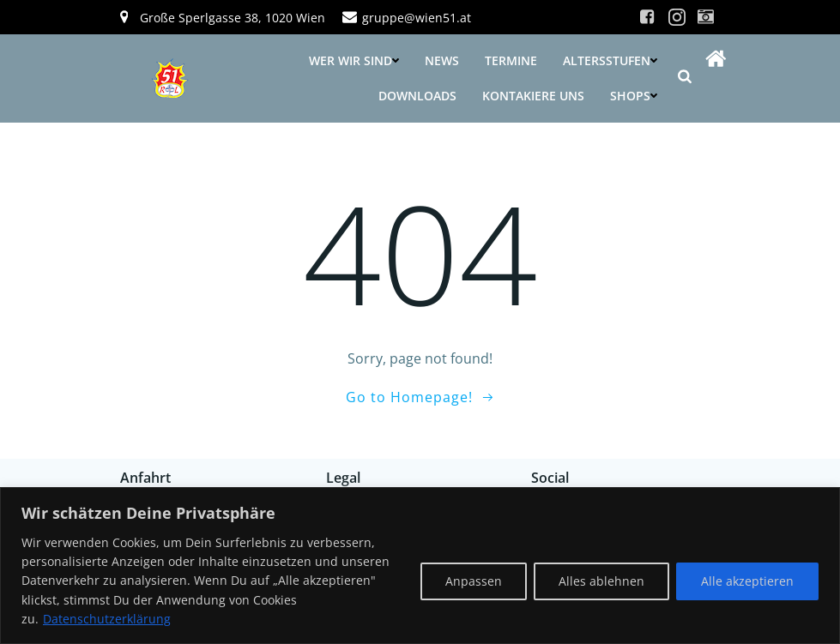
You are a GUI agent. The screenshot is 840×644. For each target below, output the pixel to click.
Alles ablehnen (601, 581)
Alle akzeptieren (747, 581)
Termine (511, 60)
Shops (634, 96)
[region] (420, 566)
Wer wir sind (354, 60)
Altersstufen (610, 60)
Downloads (417, 96)
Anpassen (474, 581)
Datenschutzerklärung (107, 619)
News (442, 60)
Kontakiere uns (533, 96)
